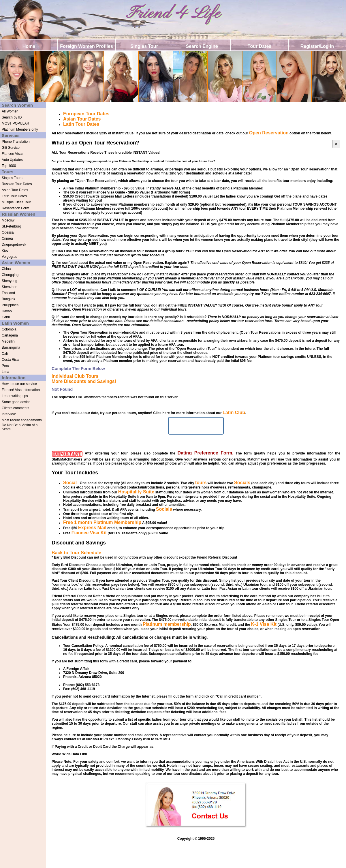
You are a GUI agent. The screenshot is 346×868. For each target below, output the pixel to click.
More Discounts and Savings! (84, 381)
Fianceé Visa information (21, 390)
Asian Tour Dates (15, 190)
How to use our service (19, 384)
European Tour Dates (86, 114)
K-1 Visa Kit (264, 624)
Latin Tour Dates (14, 196)
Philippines (10, 305)
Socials (242, 483)
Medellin (8, 341)
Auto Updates (12, 160)
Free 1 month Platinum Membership (102, 522)
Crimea (7, 238)
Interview (9, 414)
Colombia (9, 329)
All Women (10, 111)
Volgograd (10, 257)
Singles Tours (12, 178)
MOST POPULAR (15, 123)
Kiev (5, 251)
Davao (7, 311)
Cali (5, 354)
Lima (5, 372)
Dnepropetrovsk (14, 245)
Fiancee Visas (13, 154)
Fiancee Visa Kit (89, 533)
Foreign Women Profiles (86, 46)
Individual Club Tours (75, 376)
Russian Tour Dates (17, 184)
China (6, 269)
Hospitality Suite (136, 492)
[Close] (336, 144)
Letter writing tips (15, 396)
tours (201, 483)
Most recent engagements (22, 420)
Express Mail (92, 528)
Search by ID (12, 117)
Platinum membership (167, 624)
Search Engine (202, 46)
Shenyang (10, 281)
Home (29, 46)
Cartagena (10, 335)
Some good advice (16, 402)
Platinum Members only (20, 129)
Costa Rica (10, 360)
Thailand (8, 293)
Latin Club (234, 413)
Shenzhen (10, 287)
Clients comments (15, 408)
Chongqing (10, 275)
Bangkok (9, 299)
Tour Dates (259, 46)
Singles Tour (144, 46)
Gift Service (11, 148)
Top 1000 (9, 166)
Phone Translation (16, 142)
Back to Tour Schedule (76, 553)
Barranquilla (11, 347)
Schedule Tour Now (196, 426)
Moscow (8, 220)
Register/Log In (317, 46)
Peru (5, 366)
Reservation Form (15, 208)
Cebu (6, 317)
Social (70, 483)
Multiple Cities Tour (16, 202)
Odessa (8, 232)
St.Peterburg (11, 226)
